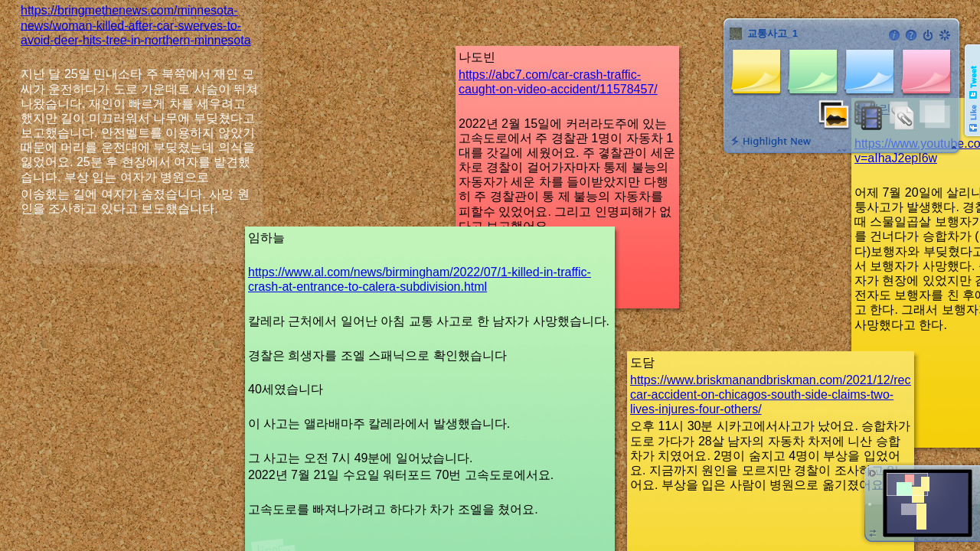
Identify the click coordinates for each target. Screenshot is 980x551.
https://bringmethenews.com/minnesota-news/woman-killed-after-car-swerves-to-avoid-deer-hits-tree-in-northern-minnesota (136, 25)
